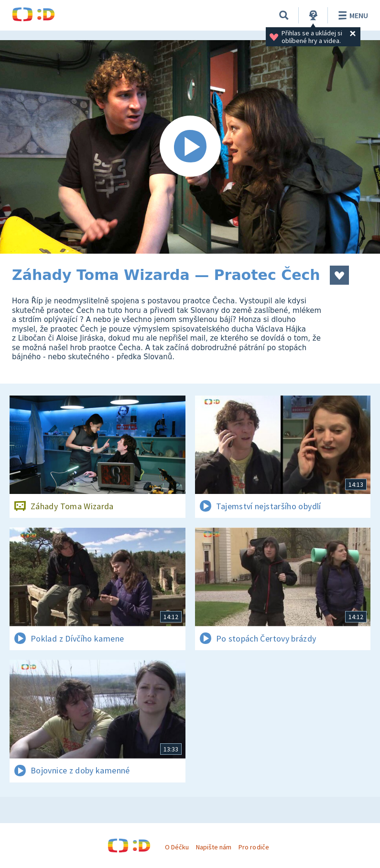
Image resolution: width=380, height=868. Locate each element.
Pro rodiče (254, 847)
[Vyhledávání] (284, 15)
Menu (352, 15)
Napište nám (214, 847)
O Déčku (177, 847)
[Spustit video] (190, 147)
